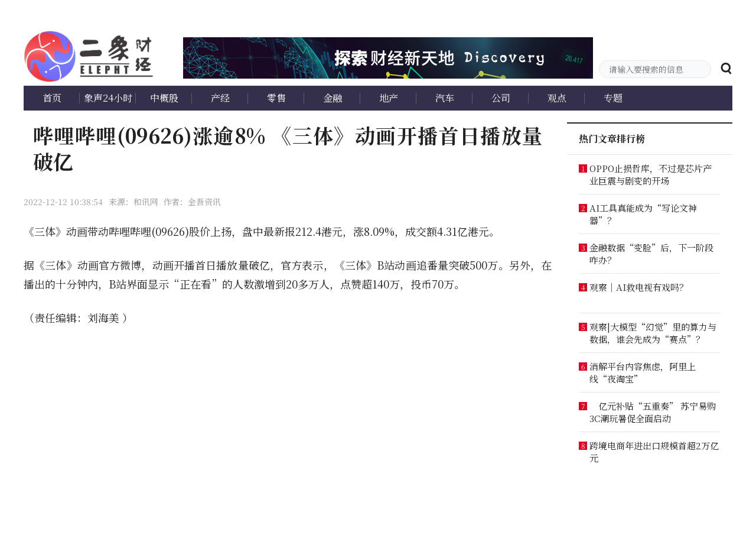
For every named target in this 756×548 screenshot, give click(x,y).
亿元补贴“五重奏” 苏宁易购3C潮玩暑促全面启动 (653, 412)
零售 (276, 98)
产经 (220, 98)
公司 (501, 98)
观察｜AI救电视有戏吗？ (639, 287)
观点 (557, 98)
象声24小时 (108, 98)
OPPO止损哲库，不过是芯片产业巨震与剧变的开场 (651, 174)
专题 (613, 98)
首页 (52, 98)
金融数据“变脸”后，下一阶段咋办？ (651, 254)
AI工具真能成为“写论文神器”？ (643, 214)
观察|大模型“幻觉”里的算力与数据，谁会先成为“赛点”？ (653, 333)
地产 (389, 98)
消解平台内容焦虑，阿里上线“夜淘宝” (643, 372)
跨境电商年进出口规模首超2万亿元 (654, 452)
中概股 (164, 98)
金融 (333, 98)
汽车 (445, 98)
